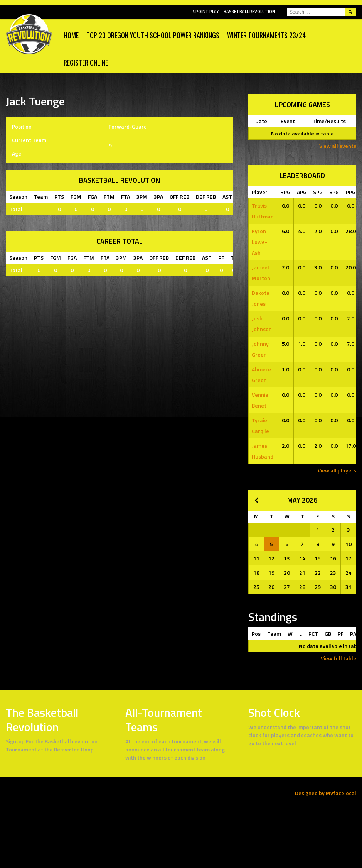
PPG (351, 192)
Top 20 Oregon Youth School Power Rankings (153, 35)
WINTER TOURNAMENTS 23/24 (266, 35)
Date (261, 121)
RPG (285, 192)
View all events (338, 146)
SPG (318, 192)
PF (341, 634)
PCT (313, 634)
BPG (334, 192)
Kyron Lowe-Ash (259, 242)
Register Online (86, 63)
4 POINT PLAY (205, 12)
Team (274, 634)
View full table (338, 658)
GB (328, 634)
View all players (337, 470)
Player (260, 192)
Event (288, 121)
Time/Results (329, 121)
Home (71, 35)
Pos (256, 634)
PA (353, 634)
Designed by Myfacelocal (326, 793)
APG (302, 192)
